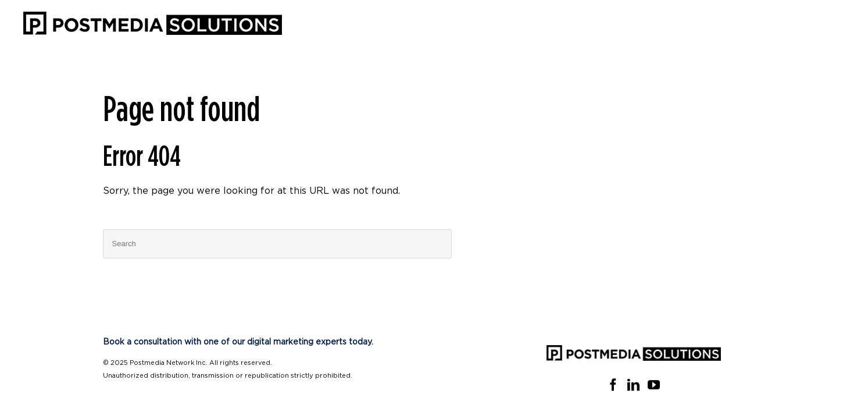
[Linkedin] (633, 385)
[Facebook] (613, 385)
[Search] (277, 244)
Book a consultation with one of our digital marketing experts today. (238, 342)
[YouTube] (654, 385)
